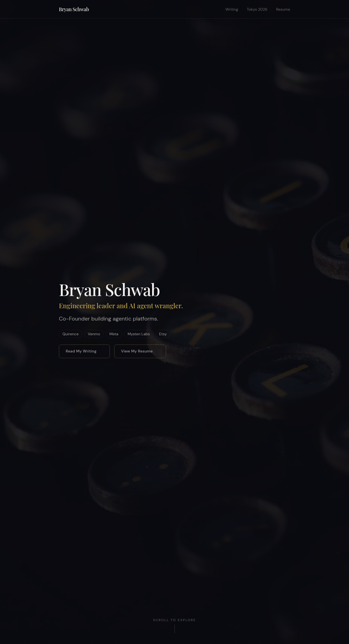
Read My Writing (83, 351)
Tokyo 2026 (257, 9)
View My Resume (139, 351)
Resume (283, 9)
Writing (232, 9)
